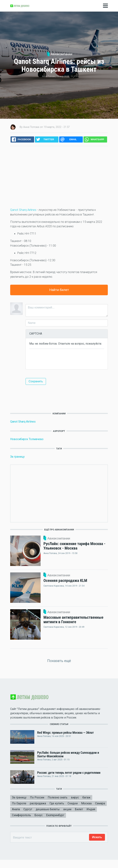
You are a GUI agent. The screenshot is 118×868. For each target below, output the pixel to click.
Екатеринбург (55, 815)
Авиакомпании (61, 54)
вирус (75, 797)
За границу (17, 457)
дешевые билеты (48, 809)
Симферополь (21, 815)
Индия (91, 809)
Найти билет (59, 290)
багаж (86, 797)
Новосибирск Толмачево (27, 439)
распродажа (38, 803)
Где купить (57, 803)
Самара (100, 803)
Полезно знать (58, 797)
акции (67, 809)
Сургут (28, 809)
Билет (79, 809)
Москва (86, 803)
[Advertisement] (59, 177)
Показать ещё (59, 661)
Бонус (39, 815)
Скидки (73, 803)
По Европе (19, 803)
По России (37, 797)
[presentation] (56, 359)
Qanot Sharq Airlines (23, 210)
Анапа (16, 809)
